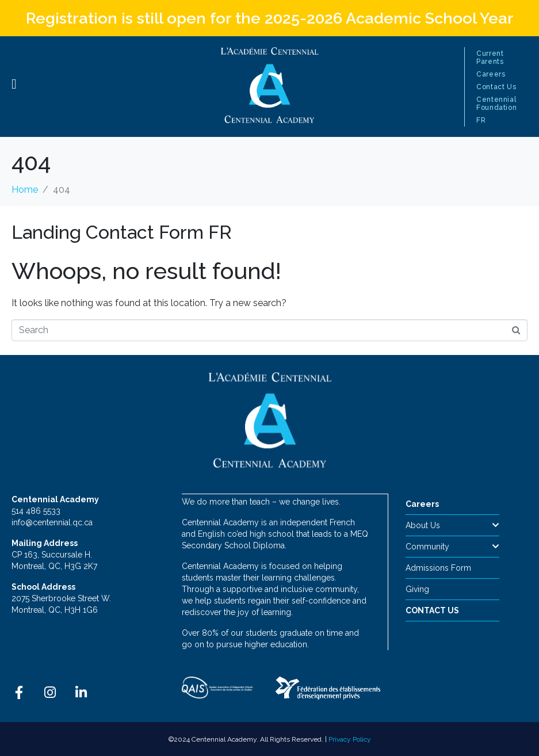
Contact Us (496, 87)
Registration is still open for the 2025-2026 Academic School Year (270, 18)
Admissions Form (438, 568)
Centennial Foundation (496, 104)
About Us (453, 525)
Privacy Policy (350, 739)
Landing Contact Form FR (122, 232)
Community (453, 547)
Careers (491, 74)
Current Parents (490, 58)
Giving (417, 589)
